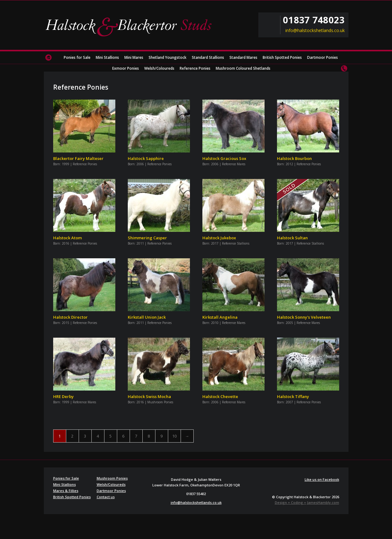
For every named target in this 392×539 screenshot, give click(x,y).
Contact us (344, 68)
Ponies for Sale (77, 57)
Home (48, 58)
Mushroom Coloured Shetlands (243, 68)
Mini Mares (134, 57)
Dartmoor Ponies (323, 57)
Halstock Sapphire (146, 158)
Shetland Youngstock (168, 57)
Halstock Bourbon (294, 158)
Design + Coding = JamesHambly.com (307, 502)
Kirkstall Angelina (220, 317)
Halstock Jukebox (219, 238)
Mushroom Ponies (112, 478)
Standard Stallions (208, 57)
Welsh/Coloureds (159, 68)
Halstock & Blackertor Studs (131, 26)
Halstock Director (70, 317)
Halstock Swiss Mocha (149, 396)
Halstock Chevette (220, 396)
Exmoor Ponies (126, 68)
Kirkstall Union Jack (147, 317)
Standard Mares (243, 57)
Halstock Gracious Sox (224, 158)
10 (174, 436)
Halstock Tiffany (293, 396)
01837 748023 (314, 20)
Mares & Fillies (66, 491)
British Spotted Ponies (282, 57)
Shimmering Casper (147, 238)
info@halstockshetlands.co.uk (315, 30)
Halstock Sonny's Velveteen (304, 317)
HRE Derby (63, 396)
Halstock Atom (67, 238)
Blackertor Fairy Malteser (78, 158)
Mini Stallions (107, 57)
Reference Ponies (195, 68)
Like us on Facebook (322, 479)
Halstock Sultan (292, 238)
